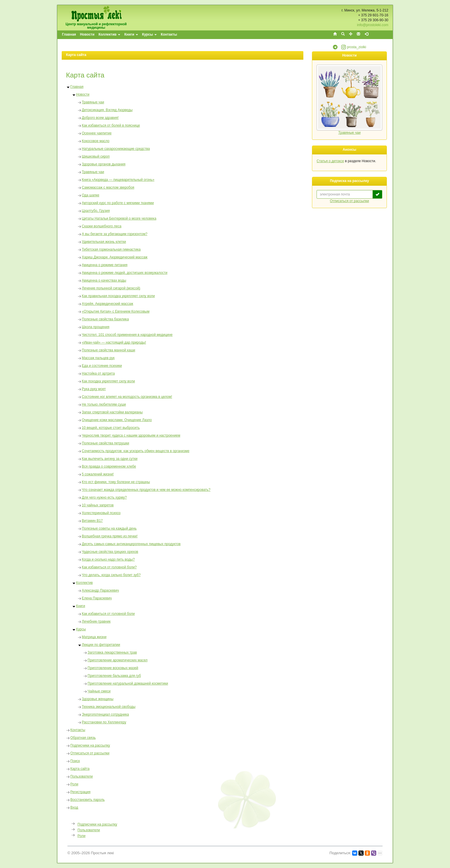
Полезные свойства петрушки (105, 443)
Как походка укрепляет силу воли (108, 381)
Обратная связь (83, 738)
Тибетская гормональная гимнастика (111, 249)
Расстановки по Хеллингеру (104, 722)
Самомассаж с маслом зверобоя (108, 187)
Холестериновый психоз (101, 513)
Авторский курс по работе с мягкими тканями (118, 203)
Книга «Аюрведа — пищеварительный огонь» (118, 180)
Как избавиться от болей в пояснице (111, 125)
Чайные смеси (99, 691)
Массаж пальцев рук (98, 358)
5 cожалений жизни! (98, 474)
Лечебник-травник (96, 621)
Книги (131, 34)
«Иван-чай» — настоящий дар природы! (114, 342)
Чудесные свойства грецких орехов (110, 552)
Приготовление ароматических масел (118, 660)
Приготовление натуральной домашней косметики (128, 683)
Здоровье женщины (98, 699)
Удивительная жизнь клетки (104, 242)
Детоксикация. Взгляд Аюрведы (107, 110)
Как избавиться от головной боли (108, 614)
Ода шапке (91, 195)
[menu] (92, 830)
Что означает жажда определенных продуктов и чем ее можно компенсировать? (146, 490)
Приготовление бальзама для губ (114, 676)
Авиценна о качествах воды (104, 280)
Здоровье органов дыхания (104, 164)
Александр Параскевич (100, 590)
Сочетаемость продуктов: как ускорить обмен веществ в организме (136, 451)
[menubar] (120, 35)
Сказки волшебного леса (102, 226)
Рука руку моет (94, 389)
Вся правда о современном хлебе (109, 466)
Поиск (75, 761)
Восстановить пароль (88, 800)
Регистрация (80, 792)
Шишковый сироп (96, 156)
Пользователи (82, 776)
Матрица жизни (94, 637)
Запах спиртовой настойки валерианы (112, 412)
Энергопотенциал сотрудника (105, 714)
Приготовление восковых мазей (113, 668)
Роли (74, 784)
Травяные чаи (93, 102)
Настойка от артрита (98, 373)
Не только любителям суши (104, 404)
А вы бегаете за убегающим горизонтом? (115, 234)
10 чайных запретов (98, 505)
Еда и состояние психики (102, 366)
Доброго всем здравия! (100, 118)
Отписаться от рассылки (90, 753)
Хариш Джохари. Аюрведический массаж (115, 257)
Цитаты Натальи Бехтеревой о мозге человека (119, 218)
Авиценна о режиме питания (105, 265)
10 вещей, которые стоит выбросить (111, 428)
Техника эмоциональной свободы (109, 707)
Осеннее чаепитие (97, 133)
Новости (87, 34)
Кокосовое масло (96, 141)
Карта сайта (80, 769)
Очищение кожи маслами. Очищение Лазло (117, 420)
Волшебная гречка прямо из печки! (110, 536)
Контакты (169, 34)
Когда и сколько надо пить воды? (108, 559)
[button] (335, 48)
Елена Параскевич (97, 598)
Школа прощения (96, 327)
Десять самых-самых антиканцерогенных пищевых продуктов (131, 544)
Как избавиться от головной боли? (109, 567)
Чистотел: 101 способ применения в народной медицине (127, 335)
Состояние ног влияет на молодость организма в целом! (127, 397)
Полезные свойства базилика (105, 319)
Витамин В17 (92, 521)
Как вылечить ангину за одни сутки (110, 459)
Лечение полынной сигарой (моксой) (111, 288)
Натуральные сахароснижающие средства (116, 149)
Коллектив (109, 34)
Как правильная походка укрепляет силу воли (118, 296)
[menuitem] (69, 35)
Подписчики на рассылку (90, 745)
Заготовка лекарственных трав (112, 652)
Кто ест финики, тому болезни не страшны (116, 482)
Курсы (149, 34)
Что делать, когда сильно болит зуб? (111, 575)
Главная (69, 34)
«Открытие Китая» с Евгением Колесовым (116, 311)
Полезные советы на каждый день (109, 528)
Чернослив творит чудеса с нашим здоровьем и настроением (131, 435)
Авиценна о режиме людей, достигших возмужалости (125, 273)
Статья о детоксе (330, 161)
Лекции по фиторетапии (101, 645)
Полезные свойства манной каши (108, 350)
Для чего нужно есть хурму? (104, 497)
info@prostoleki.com (373, 25)
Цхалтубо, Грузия (96, 211)
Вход (74, 807)
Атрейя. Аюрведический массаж (107, 304)
